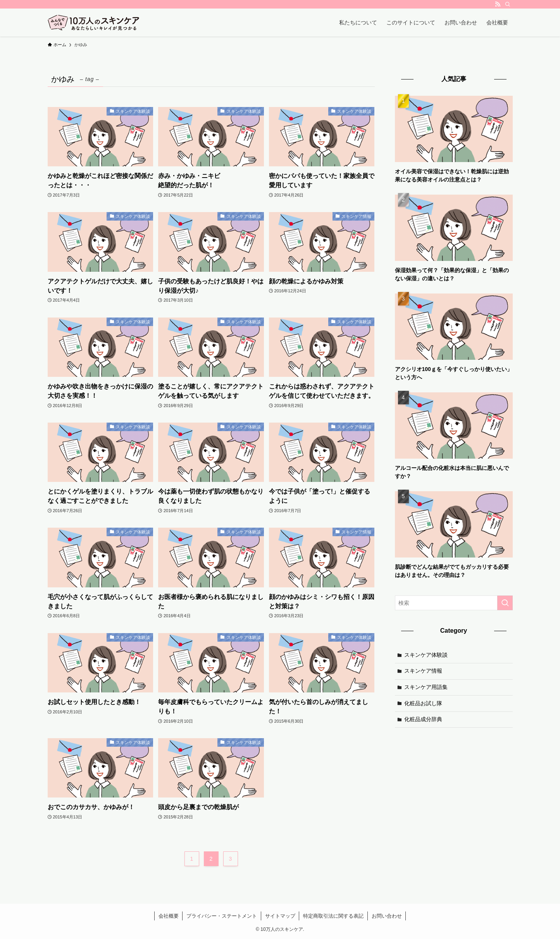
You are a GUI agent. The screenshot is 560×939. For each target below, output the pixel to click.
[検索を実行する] (505, 603)
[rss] (498, 4)
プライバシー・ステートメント (222, 916)
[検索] (508, 4)
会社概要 (169, 916)
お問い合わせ (387, 916)
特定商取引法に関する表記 (333, 916)
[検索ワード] (454, 603)
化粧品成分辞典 (423, 719)
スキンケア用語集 (426, 687)
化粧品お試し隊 (423, 703)
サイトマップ (280, 916)
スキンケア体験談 (426, 655)
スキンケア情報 (423, 671)
